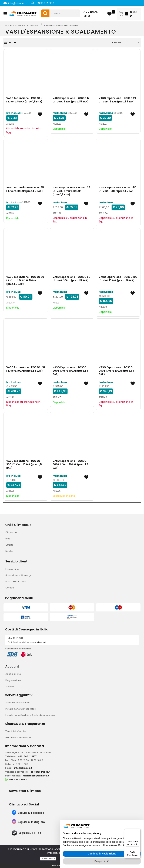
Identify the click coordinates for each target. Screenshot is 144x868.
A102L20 (57, 124)
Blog (8, 539)
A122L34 (11, 303)
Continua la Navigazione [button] (102, 854)
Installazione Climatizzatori (21, 709)
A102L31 (10, 213)
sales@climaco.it (41, 772)
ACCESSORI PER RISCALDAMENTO (22, 25)
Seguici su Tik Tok (30, 833)
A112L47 (57, 397)
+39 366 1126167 (45, 3)
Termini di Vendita (16, 731)
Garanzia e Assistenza (18, 738)
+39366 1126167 (27, 756)
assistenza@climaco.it (36, 776)
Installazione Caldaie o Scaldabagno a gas (30, 715)
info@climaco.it (18, 3)
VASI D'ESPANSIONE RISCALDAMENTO (63, 25)
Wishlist (10, 686)
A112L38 (103, 307)
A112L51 (10, 491)
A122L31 (57, 213)
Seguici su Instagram (31, 822)
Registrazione (13, 680)
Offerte (9, 545)
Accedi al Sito (13, 674)
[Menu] (138, 831)
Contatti (10, 588)
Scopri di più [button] (102, 861)
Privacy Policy (48, 858)
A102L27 (103, 124)
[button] (45, 13)
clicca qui (41, 642)
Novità (9, 551)
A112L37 (57, 303)
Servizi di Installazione (18, 703)
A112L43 (10, 397)
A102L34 (103, 213)
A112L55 (57, 491)
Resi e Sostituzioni (16, 582)
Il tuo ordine (12, 569)
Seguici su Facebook (31, 813)
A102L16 (10, 124)
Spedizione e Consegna (19, 575)
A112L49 (103, 397)
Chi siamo (11, 532)
